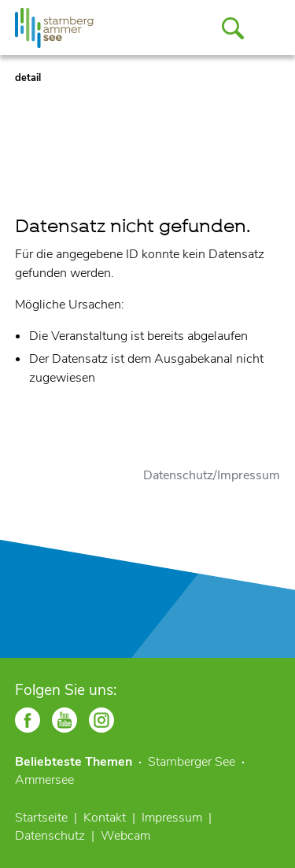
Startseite (41, 818)
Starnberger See (192, 762)
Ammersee (44, 780)
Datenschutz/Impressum (212, 475)
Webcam (125, 836)
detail (28, 78)
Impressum (172, 818)
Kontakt (105, 818)
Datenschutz (50, 836)
